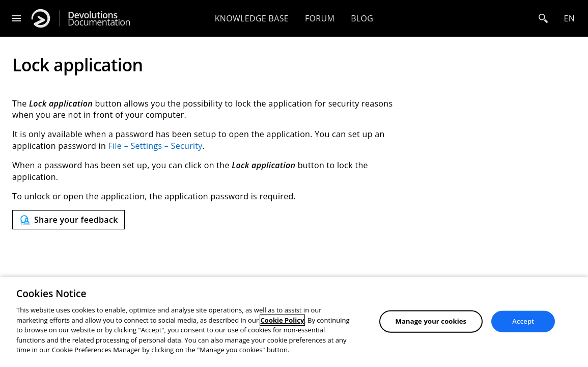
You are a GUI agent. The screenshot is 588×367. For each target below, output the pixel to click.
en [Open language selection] (569, 18)
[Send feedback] (68, 220)
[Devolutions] (41, 18)
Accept (523, 321)
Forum (320, 18)
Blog (362, 18)
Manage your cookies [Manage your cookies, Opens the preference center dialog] (431, 321)
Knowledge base (252, 18)
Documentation (99, 19)
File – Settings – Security (156, 146)
